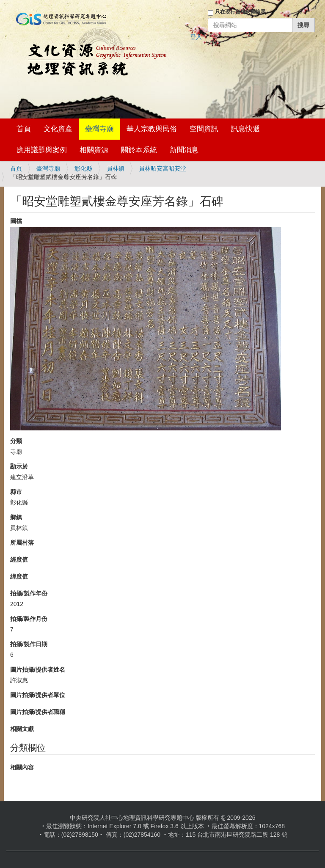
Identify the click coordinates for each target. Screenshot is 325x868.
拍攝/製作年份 (29, 593)
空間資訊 (204, 129)
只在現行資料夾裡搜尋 (240, 12)
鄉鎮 (16, 517)
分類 (16, 441)
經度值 (19, 559)
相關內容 (22, 767)
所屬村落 (22, 543)
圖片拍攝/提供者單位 (38, 695)
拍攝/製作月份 (29, 619)
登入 (196, 37)
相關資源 (94, 150)
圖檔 (16, 221)
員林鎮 (116, 168)
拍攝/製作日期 (29, 644)
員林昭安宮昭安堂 (162, 168)
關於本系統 (139, 150)
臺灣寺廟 (99, 129)
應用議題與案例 (42, 150)
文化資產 (58, 129)
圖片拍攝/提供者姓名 (38, 670)
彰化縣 (83, 168)
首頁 (24, 129)
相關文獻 (22, 729)
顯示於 (19, 466)
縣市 (16, 492)
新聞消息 (184, 150)
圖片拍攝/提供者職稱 (38, 712)
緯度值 (19, 576)
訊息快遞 (245, 129)
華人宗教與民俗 (152, 129)
